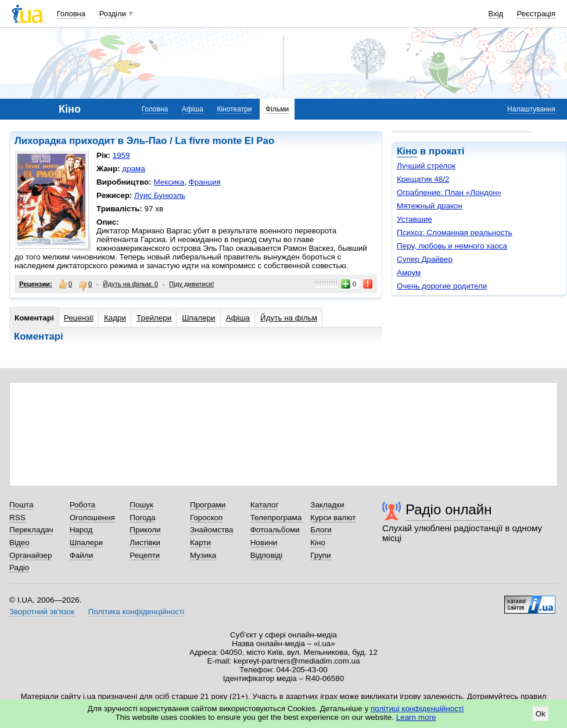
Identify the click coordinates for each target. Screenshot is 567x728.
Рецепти (145, 555)
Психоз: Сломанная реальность (455, 233)
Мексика (169, 182)
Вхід (496, 14)
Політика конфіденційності (136, 612)
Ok (541, 714)
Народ (81, 530)
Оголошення (92, 518)
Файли (82, 555)
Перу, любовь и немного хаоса (452, 246)
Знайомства (212, 530)
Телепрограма (276, 518)
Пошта (21, 505)
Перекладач (31, 530)
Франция (205, 182)
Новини (264, 543)
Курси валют (333, 518)
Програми (208, 505)
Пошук (141, 505)
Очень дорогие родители (442, 286)
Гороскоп (206, 518)
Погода (142, 518)
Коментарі (34, 318)
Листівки (145, 543)
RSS (17, 518)
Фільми (277, 109)
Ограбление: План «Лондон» (449, 192)
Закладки (327, 505)
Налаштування (531, 109)
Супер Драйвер (425, 259)
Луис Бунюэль (160, 195)
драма (134, 169)
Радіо (19, 567)
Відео (19, 543)
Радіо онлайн (449, 509)
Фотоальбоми (275, 530)
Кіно (407, 151)
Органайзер (30, 555)
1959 (121, 155)
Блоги (321, 530)
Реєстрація (536, 14)
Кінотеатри (234, 109)
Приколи (145, 530)
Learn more (416, 717)
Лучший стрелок (426, 166)
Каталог (265, 505)
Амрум (409, 273)
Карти (200, 543)
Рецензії (79, 318)
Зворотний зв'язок (42, 612)
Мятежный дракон (430, 206)
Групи (320, 555)
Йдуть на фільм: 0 (130, 284)
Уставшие (415, 219)
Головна (71, 14)
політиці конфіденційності (417, 709)
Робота (82, 505)
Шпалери (198, 318)
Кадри (115, 318)
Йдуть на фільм (289, 318)
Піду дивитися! (192, 284)
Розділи (113, 14)
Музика (203, 555)
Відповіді (267, 555)
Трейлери (154, 318)
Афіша (193, 109)
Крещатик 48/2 (423, 179)
